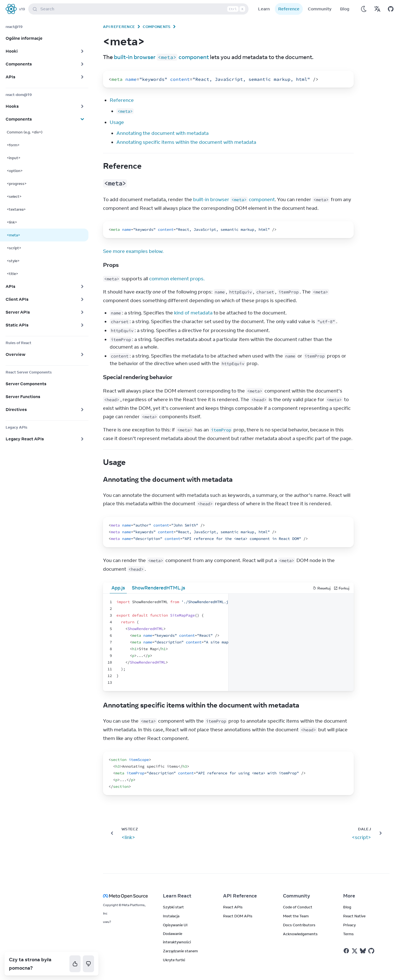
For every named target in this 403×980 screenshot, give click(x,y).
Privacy (349, 925)
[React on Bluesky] (363, 951)
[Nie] (88, 964)
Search (140, 9)
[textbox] (166, 642)
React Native (354, 916)
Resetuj (322, 588)
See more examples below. (133, 251)
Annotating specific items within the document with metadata (186, 142)
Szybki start (173, 907)
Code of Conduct (298, 907)
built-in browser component (161, 57)
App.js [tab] (118, 588)
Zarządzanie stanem (180, 951)
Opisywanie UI (175, 925)
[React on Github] (372, 951)
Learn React (177, 896)
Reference (289, 9)
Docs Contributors (299, 925)
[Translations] (377, 9)
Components (157, 27)
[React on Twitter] (355, 951)
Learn (264, 9)
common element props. (177, 279)
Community (320, 9)
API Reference (119, 27)
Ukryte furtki (174, 960)
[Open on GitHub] (391, 9)
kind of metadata (193, 313)
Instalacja (171, 916)
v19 (22, 9)
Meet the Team (296, 916)
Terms (348, 934)
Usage (117, 122)
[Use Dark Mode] (364, 9)
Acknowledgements (300, 934)
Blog (345, 9)
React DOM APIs (238, 916)
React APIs (233, 907)
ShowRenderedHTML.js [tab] (159, 588)
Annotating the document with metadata (162, 133)
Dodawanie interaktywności (177, 938)
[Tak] (75, 964)
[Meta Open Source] (126, 896)
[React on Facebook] (346, 951)
